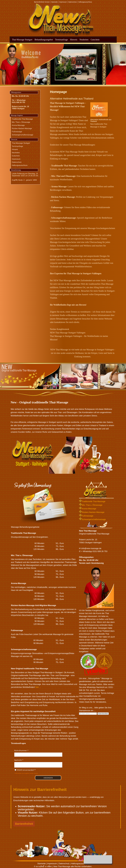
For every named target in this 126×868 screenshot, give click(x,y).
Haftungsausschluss (85, 2)
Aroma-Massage (18, 125)
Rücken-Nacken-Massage (22, 128)
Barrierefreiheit (24, 824)
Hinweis (74, 40)
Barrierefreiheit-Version (42, 2)
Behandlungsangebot (44, 40)
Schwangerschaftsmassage (23, 135)
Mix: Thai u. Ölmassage (21, 122)
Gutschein (95, 40)
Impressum (63, 2)
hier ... (38, 687)
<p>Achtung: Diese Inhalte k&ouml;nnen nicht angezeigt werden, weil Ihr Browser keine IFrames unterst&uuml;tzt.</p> (38, 765)
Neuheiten (84, 40)
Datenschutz (73, 2)
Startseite (54, 2)
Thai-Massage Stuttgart (22, 40)
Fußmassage (17, 132)
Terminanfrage (61, 40)
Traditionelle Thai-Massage (22, 119)
